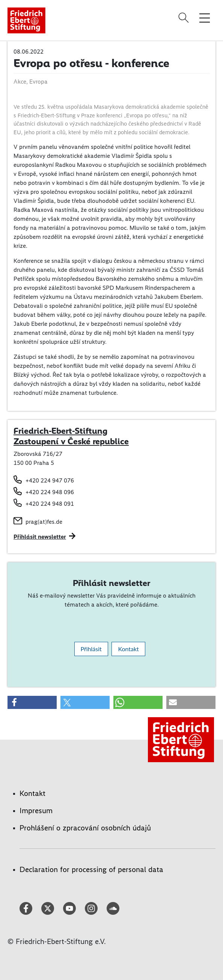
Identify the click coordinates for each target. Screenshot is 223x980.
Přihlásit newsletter (40, 537)
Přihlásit (91, 649)
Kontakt (128, 649)
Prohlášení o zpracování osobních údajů (85, 828)
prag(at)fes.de (44, 522)
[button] (32, 702)
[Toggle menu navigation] (205, 18)
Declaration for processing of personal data (91, 869)
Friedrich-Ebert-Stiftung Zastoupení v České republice (71, 436)
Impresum (36, 811)
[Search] (185, 18)
